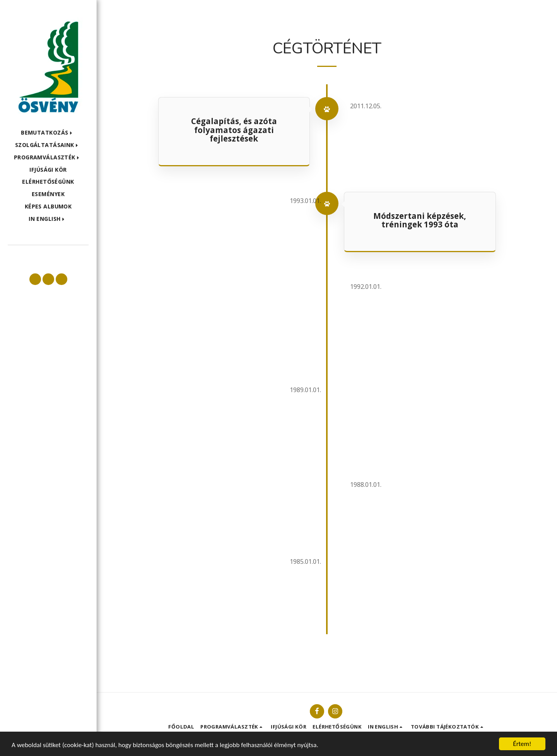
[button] (48, 133)
